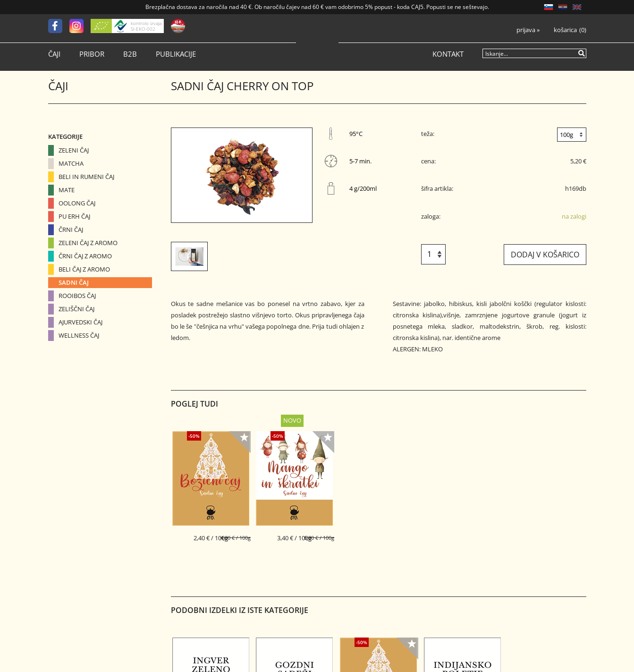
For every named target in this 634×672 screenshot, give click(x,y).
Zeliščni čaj (76, 309)
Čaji (54, 54)
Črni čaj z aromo (85, 256)
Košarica (565, 30)
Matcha (71, 163)
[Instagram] (80, 26)
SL (549, 7)
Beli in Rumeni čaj (86, 177)
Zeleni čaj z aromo (88, 243)
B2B (130, 54)
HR (563, 7)
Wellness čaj (79, 335)
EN (577, 7)
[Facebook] (59, 26)
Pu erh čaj (74, 216)
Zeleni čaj (74, 150)
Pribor (92, 54)
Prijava (528, 30)
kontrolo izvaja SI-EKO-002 (146, 26)
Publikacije (176, 54)
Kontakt (448, 54)
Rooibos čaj (77, 296)
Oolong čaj (77, 203)
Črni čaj (71, 230)
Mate (67, 190)
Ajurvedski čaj (80, 322)
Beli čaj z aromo (84, 269)
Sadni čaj (74, 282)
